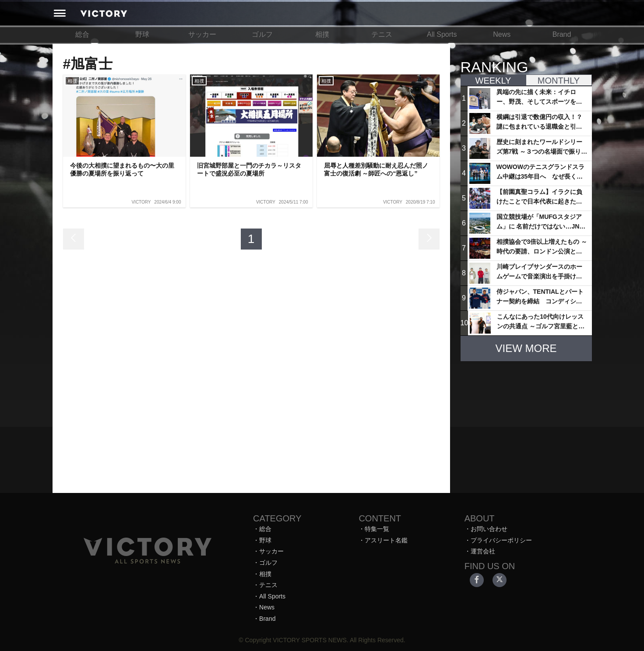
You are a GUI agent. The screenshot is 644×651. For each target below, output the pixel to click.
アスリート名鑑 (386, 540)
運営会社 (483, 551)
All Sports (442, 34)
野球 (142, 34)
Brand (562, 34)
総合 (82, 34)
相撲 (322, 34)
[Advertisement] (526, 423)
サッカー (202, 34)
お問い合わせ (489, 529)
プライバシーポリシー (501, 540)
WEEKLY (493, 81)
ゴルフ (262, 34)
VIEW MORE (526, 348)
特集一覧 (377, 529)
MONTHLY (559, 81)
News (502, 34)
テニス (382, 34)
